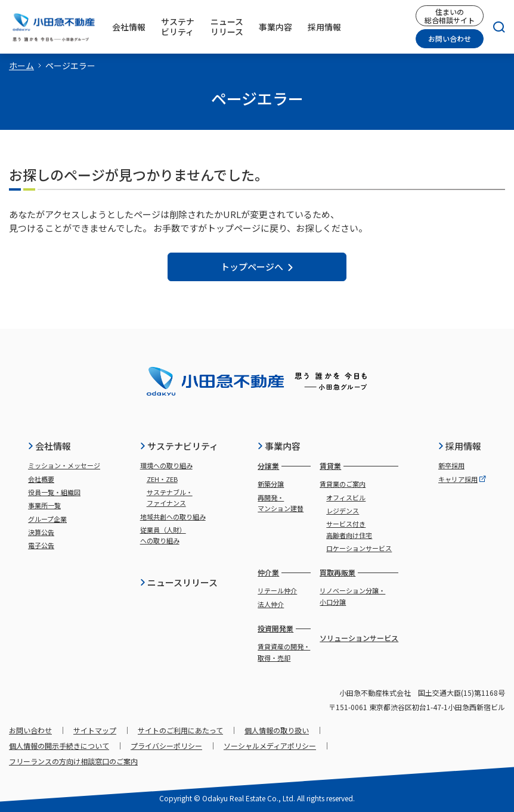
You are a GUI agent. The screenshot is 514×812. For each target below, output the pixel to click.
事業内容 (279, 446)
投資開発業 (275, 628)
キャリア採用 (462, 479)
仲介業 (268, 572)
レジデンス (343, 511)
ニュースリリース (179, 582)
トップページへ (257, 267)
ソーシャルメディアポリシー (270, 746)
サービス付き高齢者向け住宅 (349, 529)
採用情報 (459, 446)
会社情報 (49, 446)
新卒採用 (451, 465)
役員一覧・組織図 (54, 492)
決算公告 (41, 532)
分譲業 (268, 466)
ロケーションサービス (359, 548)
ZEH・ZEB (162, 479)
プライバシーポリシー (166, 746)
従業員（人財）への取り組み (163, 535)
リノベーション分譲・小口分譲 (352, 596)
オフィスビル (346, 497)
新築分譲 (271, 484)
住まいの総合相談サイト (450, 15)
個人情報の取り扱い (277, 730)
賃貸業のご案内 (343, 484)
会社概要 (41, 479)
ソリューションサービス (359, 638)
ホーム (21, 66)
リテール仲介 (277, 590)
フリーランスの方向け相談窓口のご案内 (73, 761)
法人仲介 (271, 604)
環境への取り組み (166, 465)
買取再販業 (337, 572)
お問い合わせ (450, 38)
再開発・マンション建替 (281, 503)
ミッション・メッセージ (64, 465)
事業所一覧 (44, 505)
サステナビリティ (179, 446)
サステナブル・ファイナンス (170, 497)
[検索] (494, 27)
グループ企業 (47, 519)
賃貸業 (330, 466)
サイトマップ (95, 730)
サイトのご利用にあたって (180, 730)
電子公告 (41, 545)
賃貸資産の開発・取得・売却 (284, 652)
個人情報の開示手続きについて (59, 746)
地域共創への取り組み (173, 517)
